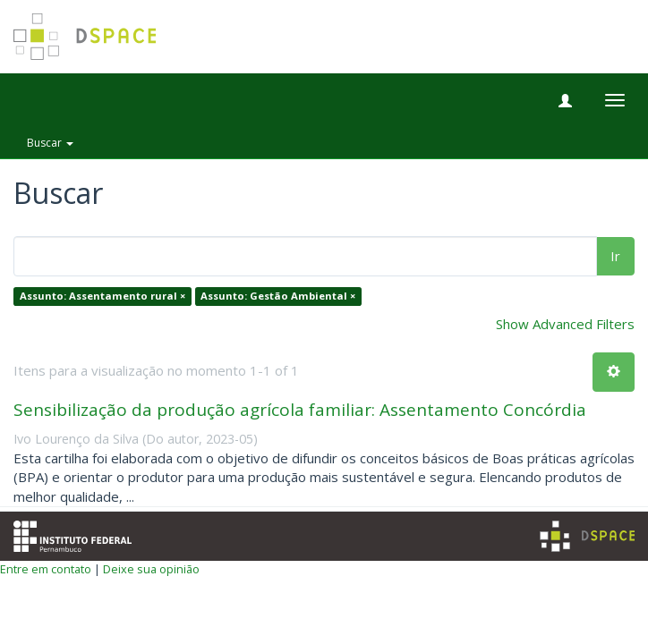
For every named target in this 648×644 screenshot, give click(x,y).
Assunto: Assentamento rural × (102, 297)
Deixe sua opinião (151, 569)
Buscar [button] (50, 143)
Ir (615, 256)
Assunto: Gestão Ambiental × (278, 297)
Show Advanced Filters (565, 324)
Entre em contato (46, 569)
